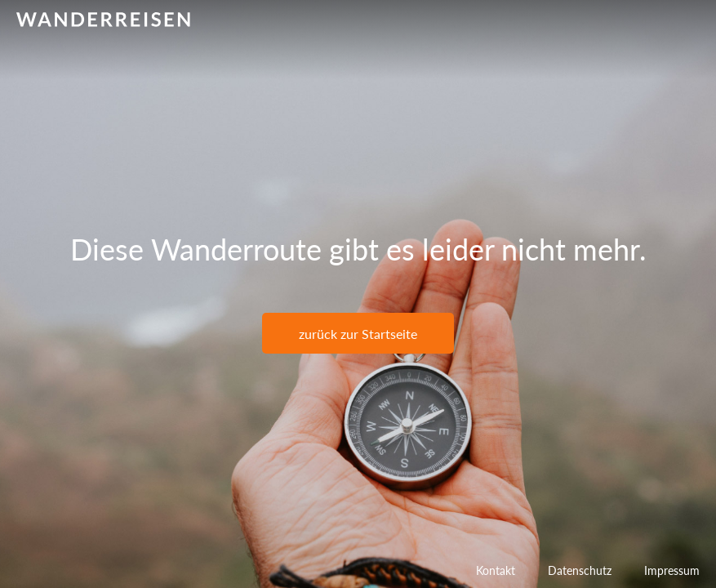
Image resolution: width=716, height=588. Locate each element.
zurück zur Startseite (358, 334)
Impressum (672, 570)
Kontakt (496, 570)
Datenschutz (580, 570)
